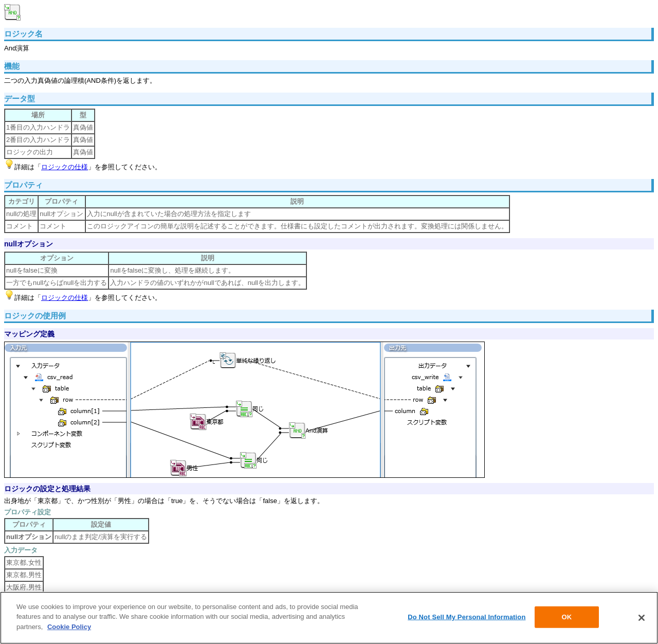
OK (567, 618)
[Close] (642, 619)
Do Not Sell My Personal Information (467, 618)
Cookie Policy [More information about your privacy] (69, 628)
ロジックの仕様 (65, 167)
